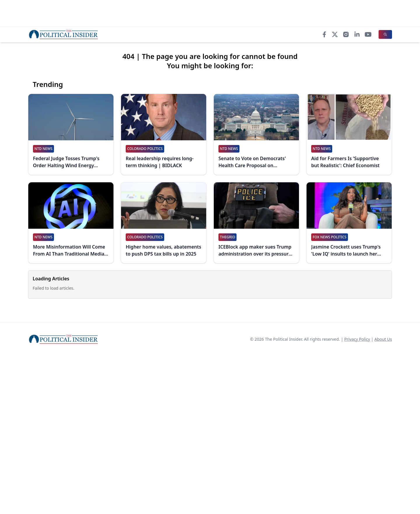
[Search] (385, 34)
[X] (335, 34)
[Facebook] (324, 34)
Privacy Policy (357, 339)
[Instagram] (346, 34)
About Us (383, 339)
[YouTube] (368, 34)
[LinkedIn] (357, 34)
